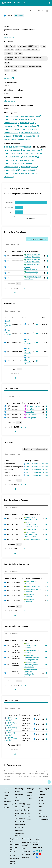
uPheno (30, 798)
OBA (29, 807)
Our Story (7, 792)
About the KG (20, 824)
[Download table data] (15, 293)
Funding (6, 807)
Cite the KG (19, 821)
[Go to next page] (20, 288)
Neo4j (18, 801)
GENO (29, 814)
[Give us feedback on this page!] (49, 782)
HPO (29, 801)
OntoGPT (42, 813)
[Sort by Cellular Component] (41, 578)
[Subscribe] (34, 851)
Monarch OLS (15, 845)
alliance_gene (9, 101)
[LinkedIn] (37, 854)
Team (6, 795)
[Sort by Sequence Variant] (19, 715)
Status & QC (20, 807)
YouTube (26, 854)
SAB (5, 798)
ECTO (29, 820)
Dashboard (19, 831)
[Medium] (40, 851)
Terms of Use (20, 818)
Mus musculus (9, 38)
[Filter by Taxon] (35, 449)
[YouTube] (40, 854)
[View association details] (47, 256)
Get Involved (27, 842)
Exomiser (42, 795)
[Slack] (37, 851)
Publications (8, 804)
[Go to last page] (24, 288)
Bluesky (26, 858)
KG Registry (15, 858)
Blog (25, 848)
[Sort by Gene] (10, 252)
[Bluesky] (37, 857)
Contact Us (8, 801)
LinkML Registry (13, 862)
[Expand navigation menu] (50, 3)
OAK (40, 807)
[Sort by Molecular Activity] (39, 514)
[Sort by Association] (22, 252)
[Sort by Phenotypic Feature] (41, 252)
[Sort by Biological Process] (39, 640)
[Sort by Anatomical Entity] (39, 403)
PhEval (41, 798)
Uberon (30, 795)
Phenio (29, 804)
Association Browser (20, 835)
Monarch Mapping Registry (14, 850)
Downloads (19, 795)
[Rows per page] (19, 284)
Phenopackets (44, 819)
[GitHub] (34, 854)
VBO (29, 811)
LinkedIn (26, 851)
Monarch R (20, 804)
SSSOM (41, 804)
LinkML (41, 801)
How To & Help (21, 810)
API (17, 798)
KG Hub (13, 855)
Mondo (30, 792)
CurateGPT (43, 816)
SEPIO (29, 817)
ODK (40, 810)
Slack (25, 845)
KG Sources (19, 827)
